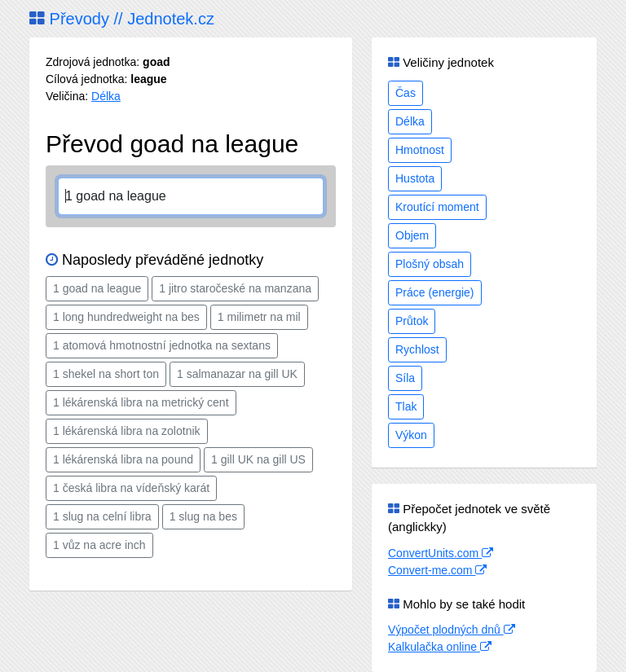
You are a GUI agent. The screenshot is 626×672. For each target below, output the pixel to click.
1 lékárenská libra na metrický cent (141, 402)
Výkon (411, 435)
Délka (106, 96)
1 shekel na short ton (106, 374)
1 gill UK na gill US (258, 459)
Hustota (415, 178)
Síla (405, 378)
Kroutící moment (437, 207)
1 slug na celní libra (102, 516)
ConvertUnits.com (441, 553)
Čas (406, 93)
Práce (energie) (435, 292)
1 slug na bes (203, 516)
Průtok (412, 321)
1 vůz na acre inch (99, 545)
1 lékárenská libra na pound (123, 459)
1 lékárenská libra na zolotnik (127, 431)
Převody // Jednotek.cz (122, 19)
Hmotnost (420, 150)
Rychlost (417, 349)
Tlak (406, 406)
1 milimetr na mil (259, 317)
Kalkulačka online (440, 647)
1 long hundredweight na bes (126, 317)
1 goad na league (97, 288)
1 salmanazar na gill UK (237, 374)
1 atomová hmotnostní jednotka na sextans (162, 345)
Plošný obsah (430, 264)
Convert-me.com (437, 570)
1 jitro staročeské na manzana (235, 288)
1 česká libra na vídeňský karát (131, 488)
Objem (412, 235)
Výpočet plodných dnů (452, 630)
